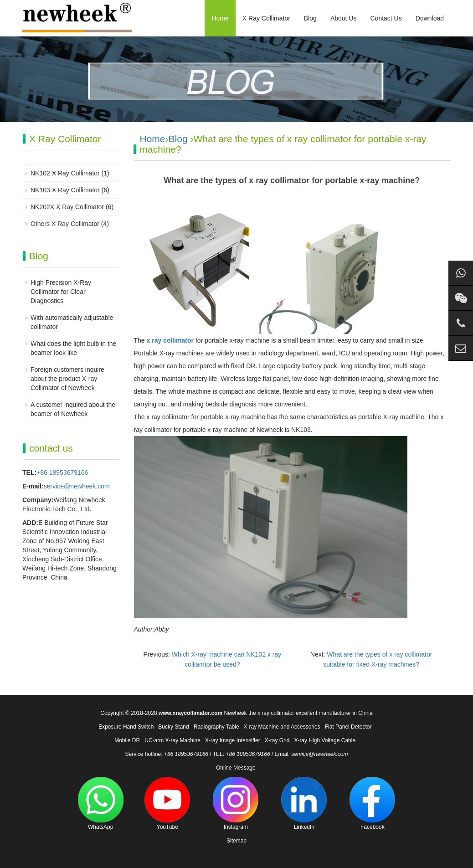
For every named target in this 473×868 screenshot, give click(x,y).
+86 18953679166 (62, 473)
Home (220, 18)
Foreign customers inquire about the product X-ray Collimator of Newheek (67, 379)
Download (430, 18)
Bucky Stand (173, 727)
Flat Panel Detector (348, 727)
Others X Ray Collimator (65, 224)
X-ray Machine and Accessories (282, 727)
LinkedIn (304, 804)
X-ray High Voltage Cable (325, 740)
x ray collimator (170, 340)
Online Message (236, 768)
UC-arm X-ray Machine (172, 740)
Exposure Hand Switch (126, 727)
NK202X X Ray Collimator (67, 207)
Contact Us (386, 18)
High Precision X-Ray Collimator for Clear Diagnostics (61, 292)
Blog (310, 18)
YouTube (167, 804)
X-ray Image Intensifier (233, 740)
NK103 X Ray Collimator (65, 190)
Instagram (236, 804)
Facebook (372, 804)
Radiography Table (216, 727)
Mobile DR (127, 740)
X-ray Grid (277, 740)
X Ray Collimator (266, 18)
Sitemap (236, 841)
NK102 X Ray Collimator (65, 173)
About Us (344, 18)
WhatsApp (101, 804)
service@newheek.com (77, 486)
